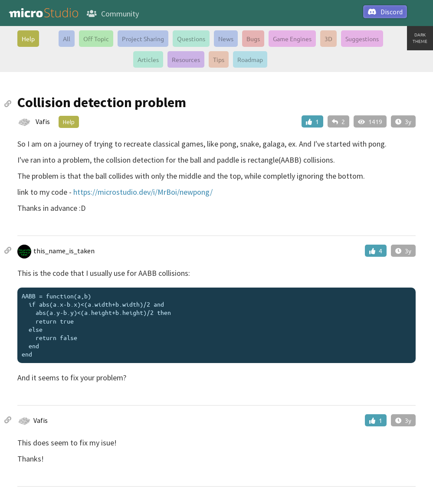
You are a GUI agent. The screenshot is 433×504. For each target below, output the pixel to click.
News (226, 39)
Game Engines (292, 39)
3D (328, 39)
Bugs (253, 39)
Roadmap (250, 59)
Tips (219, 59)
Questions (191, 39)
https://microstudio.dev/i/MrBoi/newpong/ (143, 192)
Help (28, 39)
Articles (148, 59)
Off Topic (96, 39)
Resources (186, 59)
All (67, 39)
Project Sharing (143, 39)
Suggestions (362, 39)
